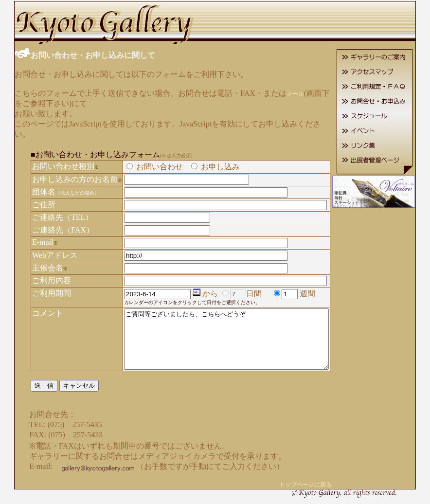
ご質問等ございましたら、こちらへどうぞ (228, 334)
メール (285, 93)
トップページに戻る (320, 485)
